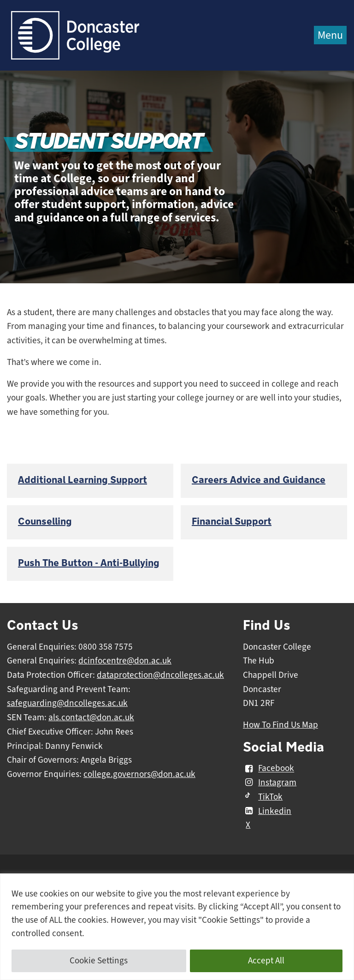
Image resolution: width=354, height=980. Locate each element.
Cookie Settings (99, 961)
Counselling (45, 522)
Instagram (270, 783)
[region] (177, 927)
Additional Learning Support (83, 480)
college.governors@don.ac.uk (139, 774)
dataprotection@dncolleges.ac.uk (160, 675)
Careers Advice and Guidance (259, 480)
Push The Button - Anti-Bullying (89, 563)
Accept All (266, 961)
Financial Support (232, 522)
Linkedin (267, 811)
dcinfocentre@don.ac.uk (125, 661)
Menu (330, 35)
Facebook (268, 769)
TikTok (263, 797)
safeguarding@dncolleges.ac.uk (67, 703)
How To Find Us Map (280, 725)
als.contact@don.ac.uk (91, 717)
